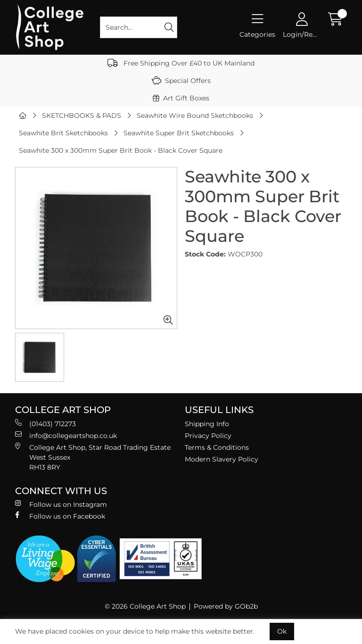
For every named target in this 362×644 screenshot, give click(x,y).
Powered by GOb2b (226, 606)
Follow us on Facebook (60, 516)
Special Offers (181, 81)
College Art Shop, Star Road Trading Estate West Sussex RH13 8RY (93, 457)
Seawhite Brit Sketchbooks (63, 133)
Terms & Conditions (217, 447)
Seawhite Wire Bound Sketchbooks (195, 116)
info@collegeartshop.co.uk (66, 435)
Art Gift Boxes (181, 98)
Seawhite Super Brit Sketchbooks (179, 133)
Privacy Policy (208, 436)
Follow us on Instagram (61, 504)
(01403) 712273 (45, 424)
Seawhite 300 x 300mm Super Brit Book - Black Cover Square (121, 150)
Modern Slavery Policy (222, 459)
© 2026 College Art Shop (145, 606)
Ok (282, 631)
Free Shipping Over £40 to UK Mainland (181, 63)
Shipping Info (207, 424)
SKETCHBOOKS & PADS (82, 116)
